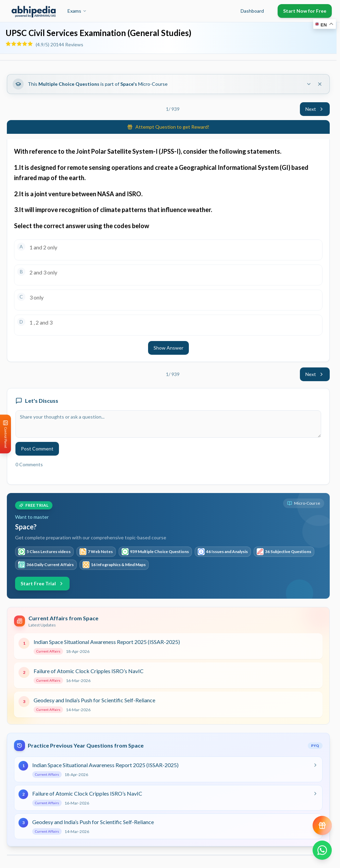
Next (315, 109)
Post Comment (37, 449)
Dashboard (252, 11)
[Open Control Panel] (5, 434)
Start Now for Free (305, 11)
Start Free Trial (42, 583)
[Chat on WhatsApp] (322, 850)
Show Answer (168, 348)
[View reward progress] (322, 825)
